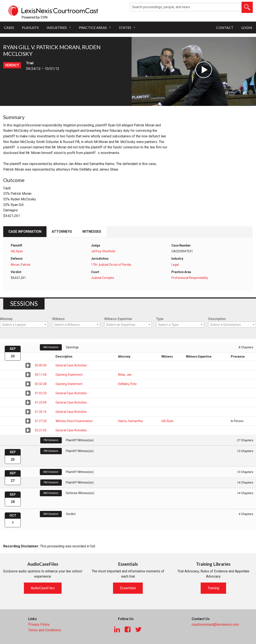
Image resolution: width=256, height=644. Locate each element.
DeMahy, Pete (127, 384)
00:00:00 (41, 365)
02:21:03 (41, 430)
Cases (9, 27)
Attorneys (62, 232)
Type (160, 319)
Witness (58, 319)
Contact (225, 27)
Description (217, 319)
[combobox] (24, 325)
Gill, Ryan (17, 251)
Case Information (25, 232)
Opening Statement (69, 375)
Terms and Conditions (45, 630)
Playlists (30, 27)
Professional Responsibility (190, 278)
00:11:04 (41, 375)
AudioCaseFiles (43, 588)
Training (213, 588)
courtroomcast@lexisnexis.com (215, 624)
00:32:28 (41, 384)
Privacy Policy (39, 624)
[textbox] (24, 325)
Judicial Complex (103, 278)
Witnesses (92, 232)
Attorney (6, 319)
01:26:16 (41, 412)
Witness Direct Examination (74, 421)
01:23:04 (41, 402)
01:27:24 (41, 421)
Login (247, 27)
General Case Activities (71, 365)
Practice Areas (93, 27)
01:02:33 (41, 393)
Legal (175, 265)
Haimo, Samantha (130, 421)
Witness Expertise (118, 319)
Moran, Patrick (21, 265)
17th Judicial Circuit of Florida (111, 265)
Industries (57, 27)
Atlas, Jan (125, 375)
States (125, 27)
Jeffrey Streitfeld (103, 251)
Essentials (128, 588)
